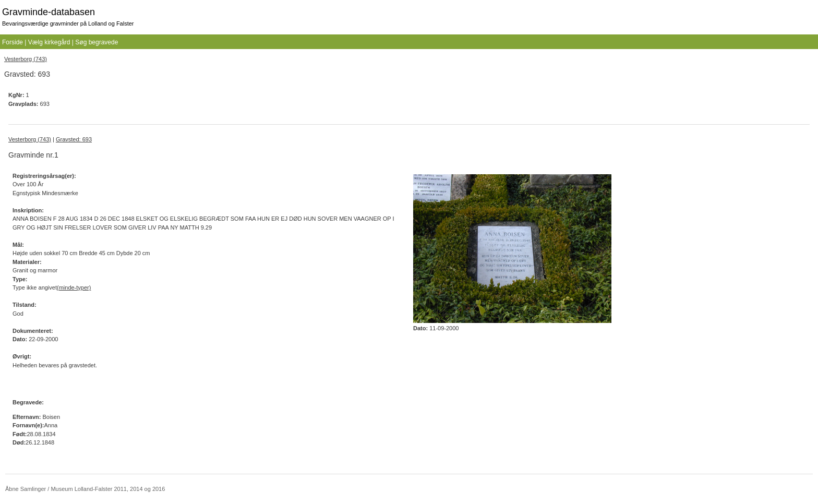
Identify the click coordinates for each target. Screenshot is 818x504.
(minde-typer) (74, 287)
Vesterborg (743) (26, 59)
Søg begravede (97, 42)
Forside (13, 42)
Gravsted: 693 (74, 139)
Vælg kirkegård (49, 42)
